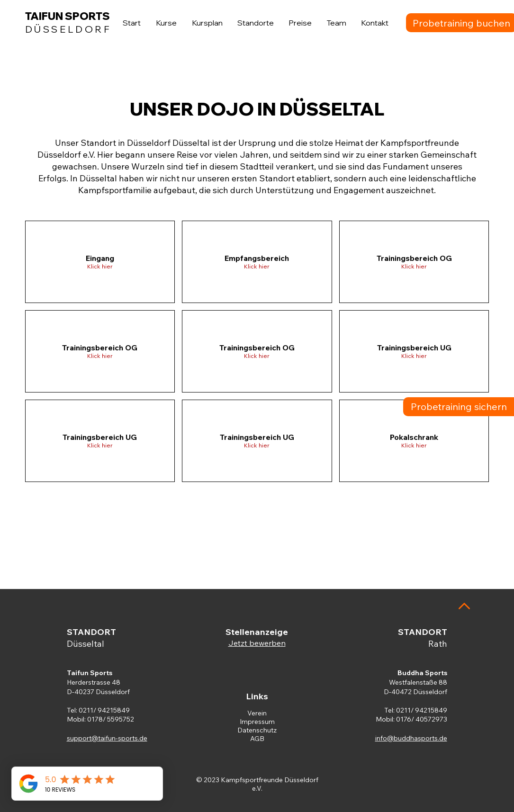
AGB (257, 739)
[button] (100, 262)
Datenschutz (257, 730)
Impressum (257, 722)
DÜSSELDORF (68, 29)
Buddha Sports (422, 673)
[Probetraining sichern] (459, 407)
